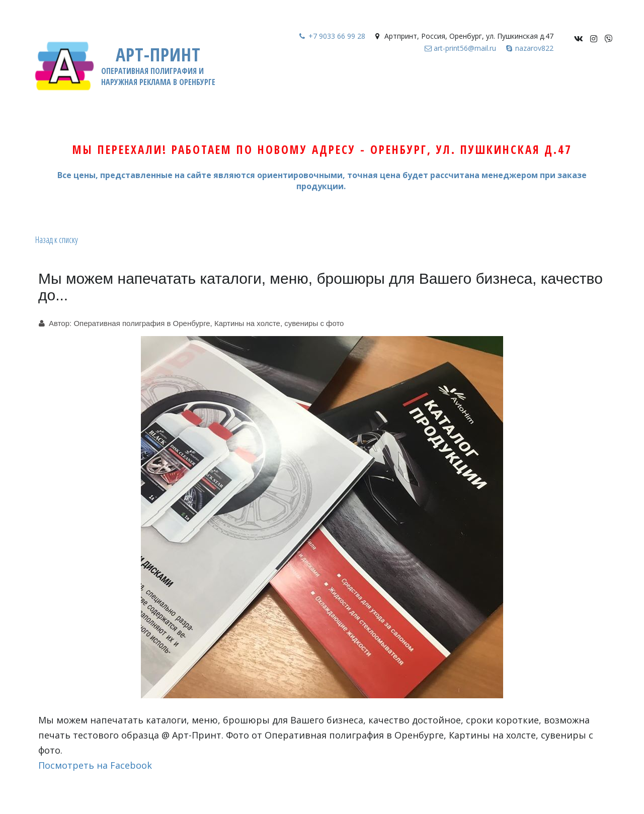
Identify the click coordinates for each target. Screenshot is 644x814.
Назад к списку (57, 239)
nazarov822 (534, 48)
